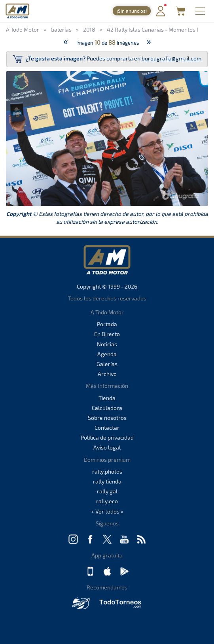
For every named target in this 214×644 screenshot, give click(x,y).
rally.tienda (107, 481)
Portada (107, 324)
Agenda (107, 354)
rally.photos (107, 471)
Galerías (107, 364)
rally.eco (107, 501)
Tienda (107, 398)
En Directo (107, 334)
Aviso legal (107, 447)
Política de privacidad (107, 437)
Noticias (107, 344)
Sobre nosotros (107, 418)
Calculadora (107, 408)
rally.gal (107, 491)
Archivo (107, 374)
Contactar (107, 428)
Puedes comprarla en (107, 59)
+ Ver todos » (107, 511)
